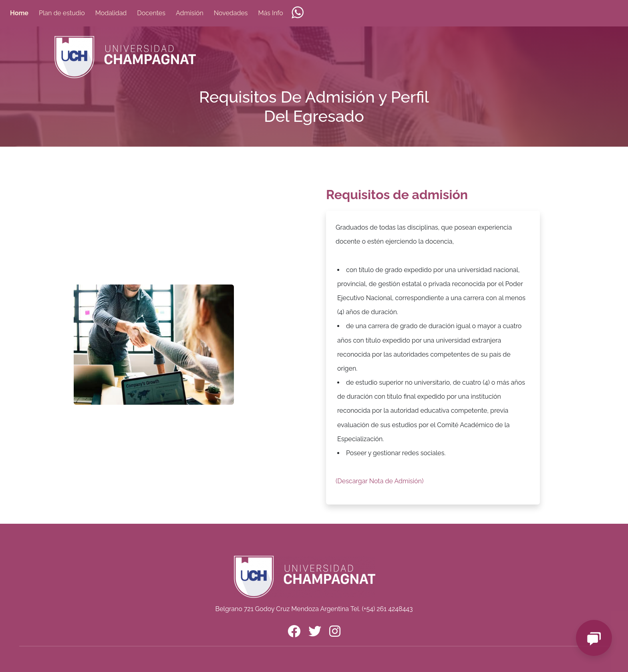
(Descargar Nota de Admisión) (379, 481)
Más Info (271, 13)
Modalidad (111, 13)
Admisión (190, 13)
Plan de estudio (62, 13)
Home (19, 13)
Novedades (231, 13)
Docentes (151, 13)
